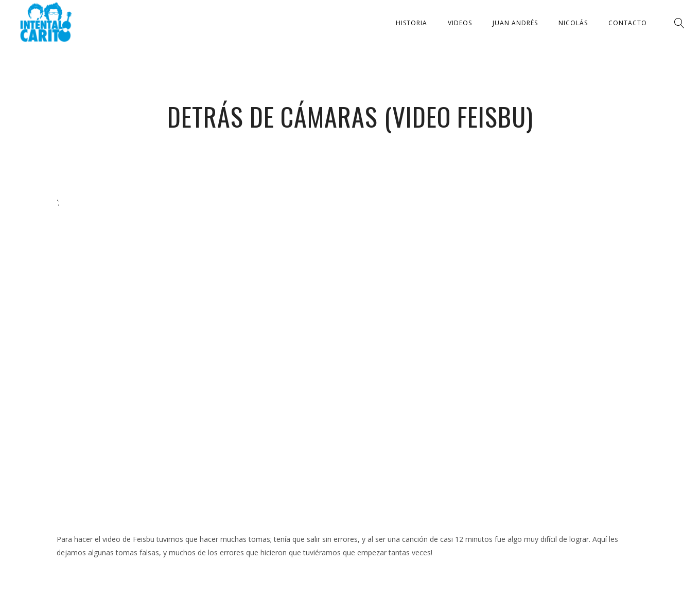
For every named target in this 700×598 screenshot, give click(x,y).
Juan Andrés (515, 23)
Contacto (628, 23)
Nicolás (573, 23)
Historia (412, 23)
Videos (460, 23)
